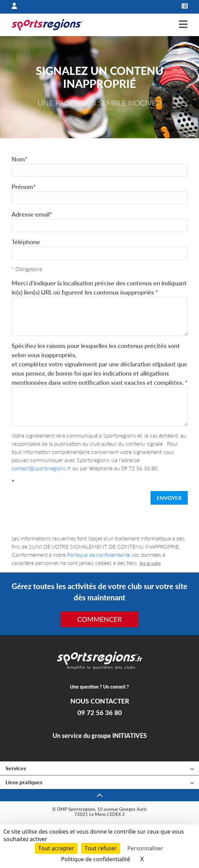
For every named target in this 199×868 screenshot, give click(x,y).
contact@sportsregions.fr (41, 468)
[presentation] (63, 499)
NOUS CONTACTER (100, 701)
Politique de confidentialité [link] (96, 859)
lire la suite (150, 563)
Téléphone (26, 242)
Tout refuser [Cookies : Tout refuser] (101, 848)
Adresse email (32, 214)
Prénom (24, 187)
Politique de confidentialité (98, 555)
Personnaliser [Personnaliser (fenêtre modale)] (145, 848)
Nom (20, 159)
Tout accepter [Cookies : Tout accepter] (56, 848)
